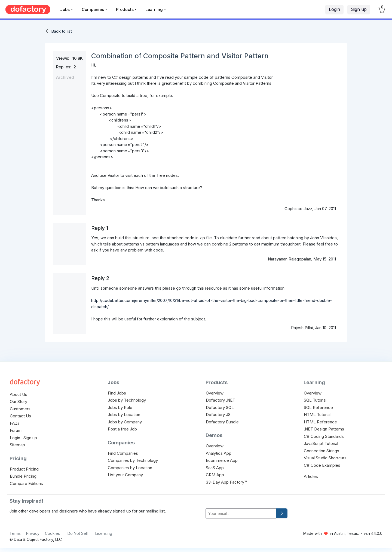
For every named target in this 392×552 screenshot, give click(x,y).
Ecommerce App (222, 460)
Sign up (359, 9)
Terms (15, 533)
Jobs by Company (125, 422)
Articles (311, 476)
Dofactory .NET (220, 400)
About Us (19, 394)
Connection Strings (321, 451)
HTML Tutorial (317, 415)
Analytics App (219, 453)
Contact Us (20, 416)
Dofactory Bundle (222, 422)
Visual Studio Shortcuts (325, 458)
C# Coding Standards (324, 436)
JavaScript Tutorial (321, 443)
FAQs (15, 423)
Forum (16, 430)
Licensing (104, 533)
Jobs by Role (120, 407)
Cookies (52, 533)
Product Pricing (24, 469)
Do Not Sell (78, 533)
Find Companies (123, 453)
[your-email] (241, 513)
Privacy (33, 533)
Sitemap (17, 445)
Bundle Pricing (23, 476)
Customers (20, 409)
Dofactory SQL (220, 407)
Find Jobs (117, 393)
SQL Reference (318, 407)
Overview (215, 393)
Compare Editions (26, 483)
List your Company (125, 475)
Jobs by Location (124, 415)
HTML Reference (320, 422)
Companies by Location (130, 468)
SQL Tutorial (315, 400)
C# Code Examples (322, 465)
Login (334, 9)
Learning (154, 9)
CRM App (215, 475)
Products (125, 9)
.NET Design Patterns (324, 429)
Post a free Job (122, 429)
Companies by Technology (133, 460)
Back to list (62, 31)
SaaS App (215, 468)
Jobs (65, 9)
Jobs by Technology (127, 400)
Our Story (19, 401)
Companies (93, 9)
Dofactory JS (218, 415)
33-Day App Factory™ (226, 482)
